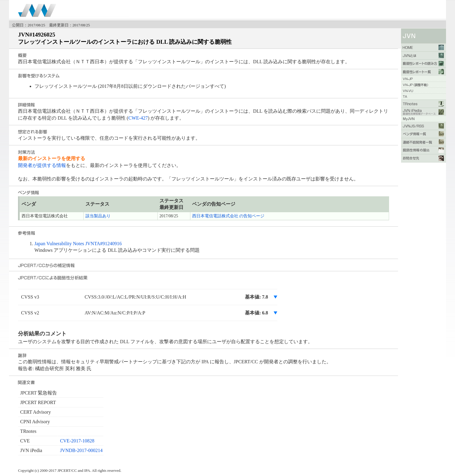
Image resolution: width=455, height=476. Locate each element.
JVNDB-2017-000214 (81, 450)
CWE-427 (138, 118)
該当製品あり (98, 216)
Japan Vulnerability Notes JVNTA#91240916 (78, 244)
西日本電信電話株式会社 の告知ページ (228, 216)
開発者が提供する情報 (42, 165)
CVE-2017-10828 (77, 441)
